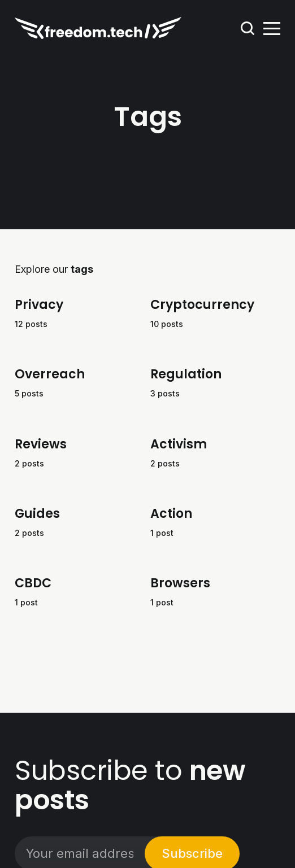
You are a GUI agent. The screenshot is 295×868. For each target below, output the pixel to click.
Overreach (50, 374)
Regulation (186, 374)
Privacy (39, 305)
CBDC (33, 583)
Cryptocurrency (202, 305)
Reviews (41, 444)
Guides (37, 513)
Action (171, 513)
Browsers (180, 583)
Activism (179, 444)
